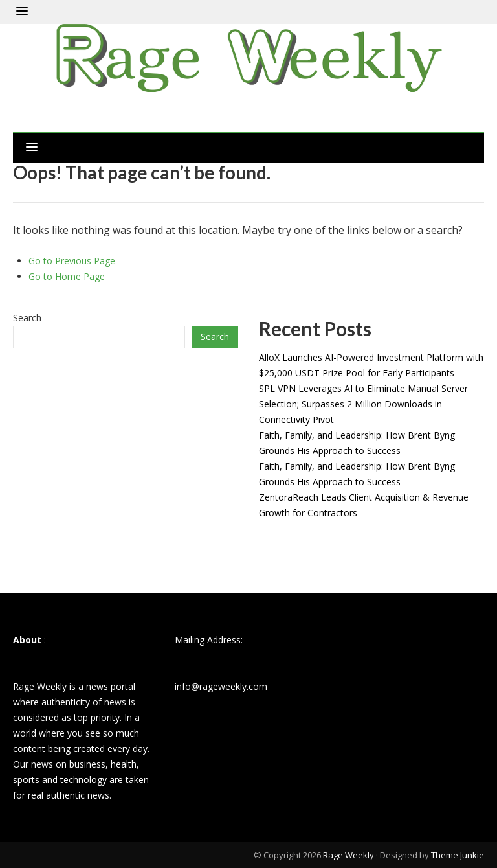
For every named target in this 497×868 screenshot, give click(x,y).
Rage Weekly (348, 855)
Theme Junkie (458, 855)
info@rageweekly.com (221, 686)
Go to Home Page (67, 276)
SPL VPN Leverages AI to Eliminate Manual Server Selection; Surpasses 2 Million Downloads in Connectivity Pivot (363, 404)
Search (27, 318)
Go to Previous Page (72, 261)
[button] (22, 12)
